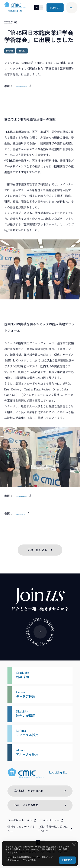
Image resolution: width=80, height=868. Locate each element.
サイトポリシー (50, 820)
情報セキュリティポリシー (21, 829)
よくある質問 (26, 805)
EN (41, 7)
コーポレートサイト (20, 820)
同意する (67, 860)
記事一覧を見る (37, 550)
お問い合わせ (29, 791)
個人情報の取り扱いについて (54, 829)
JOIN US (55, 8)
